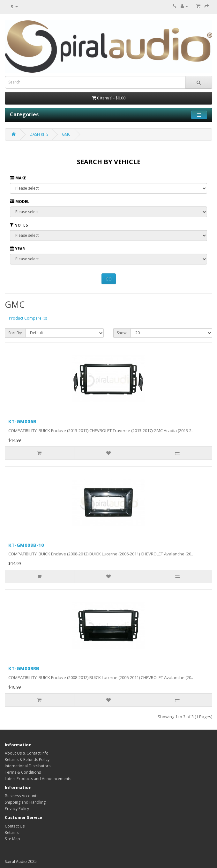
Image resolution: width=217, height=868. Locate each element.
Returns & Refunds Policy (27, 759)
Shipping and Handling (25, 802)
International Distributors (28, 766)
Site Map (12, 839)
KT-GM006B (22, 421)
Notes (19, 225)
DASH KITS (39, 134)
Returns (12, 832)
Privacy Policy (17, 809)
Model (20, 202)
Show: (122, 333)
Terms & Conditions (23, 772)
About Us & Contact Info (27, 753)
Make (18, 178)
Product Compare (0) (28, 318)
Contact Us (15, 826)
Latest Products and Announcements (38, 779)
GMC (66, 134)
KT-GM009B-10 (26, 545)
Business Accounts (22, 796)
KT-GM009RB (24, 668)
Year (17, 249)
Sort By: (15, 333)
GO (109, 279)
